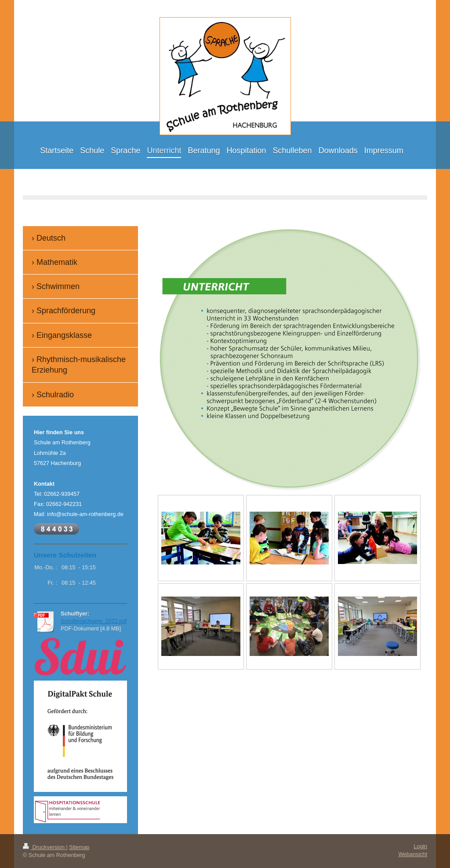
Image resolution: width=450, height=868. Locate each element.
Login (420, 846)
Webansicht (413, 854)
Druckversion (44, 847)
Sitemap (79, 847)
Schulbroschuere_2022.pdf (94, 621)
